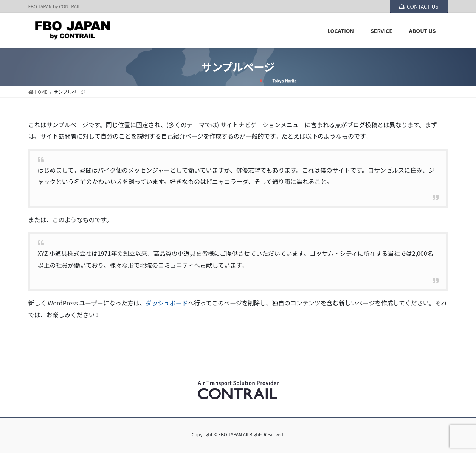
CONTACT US (419, 6)
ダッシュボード (167, 303)
